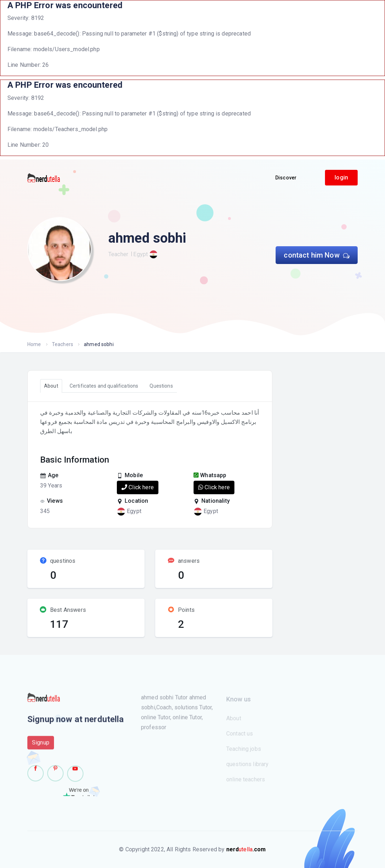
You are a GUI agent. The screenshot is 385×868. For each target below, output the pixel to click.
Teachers (63, 344)
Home (34, 344)
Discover (286, 178)
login (341, 177)
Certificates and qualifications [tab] (104, 386)
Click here (138, 487)
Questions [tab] (161, 386)
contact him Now (317, 255)
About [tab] (51, 386)
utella (246, 849)
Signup (41, 745)
